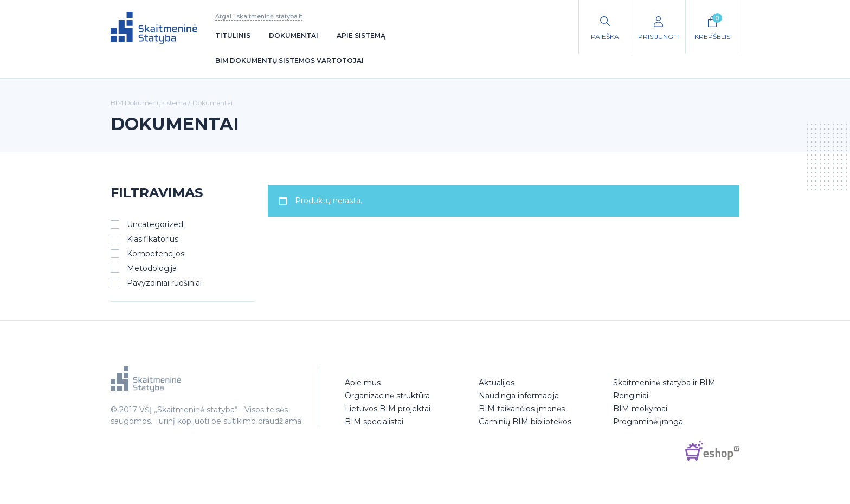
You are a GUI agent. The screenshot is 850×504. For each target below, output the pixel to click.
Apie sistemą (361, 35)
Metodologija (152, 268)
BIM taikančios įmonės (522, 409)
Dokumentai (294, 35)
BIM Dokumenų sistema (149, 103)
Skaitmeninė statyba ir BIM (664, 383)
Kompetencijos (156, 254)
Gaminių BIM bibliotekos (525, 422)
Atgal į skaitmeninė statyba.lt (259, 16)
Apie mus (363, 383)
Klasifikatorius (153, 239)
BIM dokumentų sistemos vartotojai (289, 60)
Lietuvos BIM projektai (388, 409)
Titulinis (233, 35)
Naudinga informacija (519, 396)
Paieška (605, 37)
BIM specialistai (374, 422)
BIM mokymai (640, 409)
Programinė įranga (648, 422)
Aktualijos (497, 383)
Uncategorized (155, 224)
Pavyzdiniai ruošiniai (164, 283)
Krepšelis (712, 27)
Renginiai (631, 396)
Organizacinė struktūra (387, 396)
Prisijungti (658, 37)
